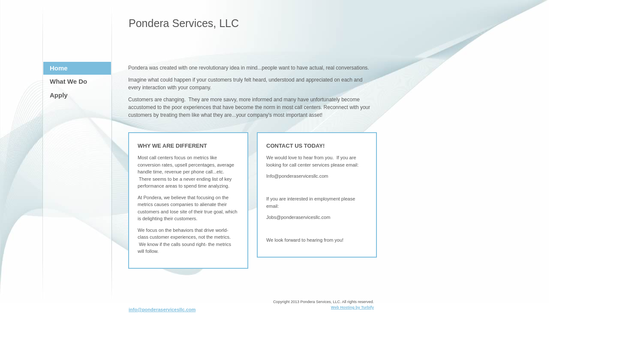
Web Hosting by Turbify (352, 307)
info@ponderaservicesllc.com (162, 310)
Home (59, 68)
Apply (59, 95)
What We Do (68, 81)
